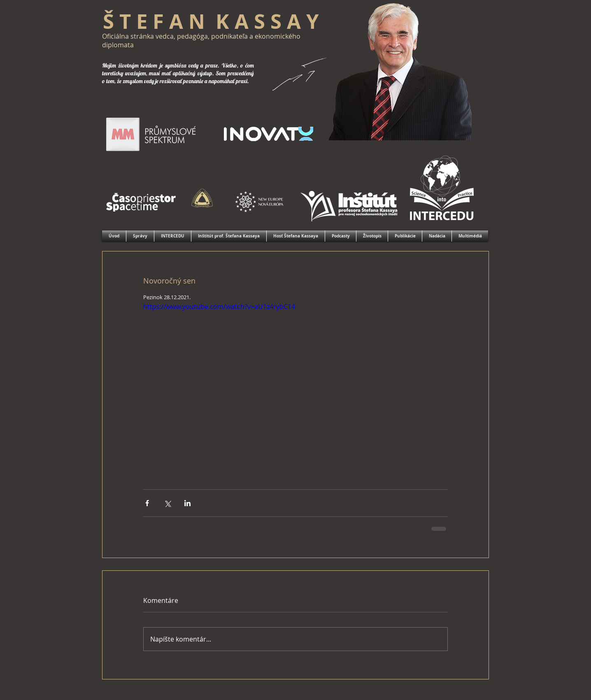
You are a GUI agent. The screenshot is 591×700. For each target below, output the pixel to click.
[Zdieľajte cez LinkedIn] (187, 503)
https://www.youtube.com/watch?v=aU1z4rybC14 (219, 307)
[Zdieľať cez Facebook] (147, 503)
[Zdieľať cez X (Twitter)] (167, 503)
